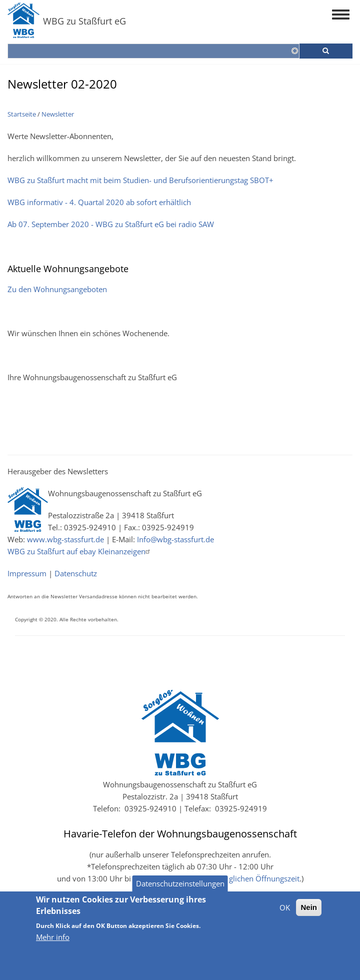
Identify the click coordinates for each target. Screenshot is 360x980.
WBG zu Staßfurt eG (84, 21)
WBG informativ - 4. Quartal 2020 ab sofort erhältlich (99, 202)
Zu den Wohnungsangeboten (57, 289)
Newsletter (58, 114)
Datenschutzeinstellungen (180, 890)
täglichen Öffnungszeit (261, 878)
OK (285, 914)
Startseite (22, 114)
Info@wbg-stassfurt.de (175, 539)
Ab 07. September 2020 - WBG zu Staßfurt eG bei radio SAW (111, 224)
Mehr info (53, 943)
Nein (309, 914)
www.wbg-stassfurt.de (65, 539)
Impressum (27, 573)
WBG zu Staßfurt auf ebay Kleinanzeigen (80, 551)
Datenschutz (76, 573)
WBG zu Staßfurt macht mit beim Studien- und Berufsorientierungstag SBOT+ (140, 180)
